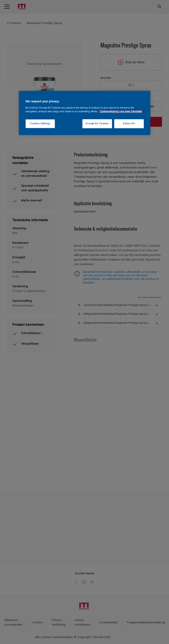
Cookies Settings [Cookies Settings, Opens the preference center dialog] (40, 124)
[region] (85, 113)
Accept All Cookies (97, 124)
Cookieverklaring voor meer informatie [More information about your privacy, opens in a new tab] (121, 112)
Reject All (129, 124)
